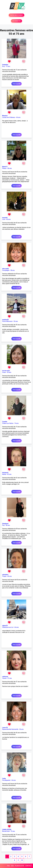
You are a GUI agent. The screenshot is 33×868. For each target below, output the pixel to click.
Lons (4, 219)
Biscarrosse (6, 831)
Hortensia (5, 473)
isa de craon (6, 371)
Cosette (5, 422)
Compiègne (6, 270)
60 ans (8, 219)
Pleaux (4, 168)
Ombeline (5, 65)
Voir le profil (16, 84)
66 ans (18, 117)
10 (22, 860)
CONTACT (29, 866)
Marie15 (5, 167)
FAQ (8, 866)
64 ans (17, 627)
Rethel (4, 474)
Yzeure (4, 678)
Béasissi (5, 116)
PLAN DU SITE (20, 866)
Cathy (4, 779)
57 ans (10, 678)
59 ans (16, 321)
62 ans (9, 474)
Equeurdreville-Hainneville (10, 729)
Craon (4, 372)
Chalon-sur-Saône (8, 423)
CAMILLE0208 (7, 830)
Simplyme (5, 524)
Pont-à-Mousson (7, 321)
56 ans (21, 729)
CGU (12, 866)
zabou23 (5, 626)
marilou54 (5, 320)
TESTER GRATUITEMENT (16, 15)
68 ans (10, 168)
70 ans (13, 831)
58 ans (13, 270)
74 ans (16, 423)
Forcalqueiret (6, 780)
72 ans (8, 66)
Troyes (4, 576)
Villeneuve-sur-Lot (8, 627)
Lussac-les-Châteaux (9, 117)
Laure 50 (5, 728)
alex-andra (5, 269)
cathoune (5, 677)
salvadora (5, 575)
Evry (4, 66)
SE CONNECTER (16, 21)
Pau (3, 525)
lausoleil (5, 218)
